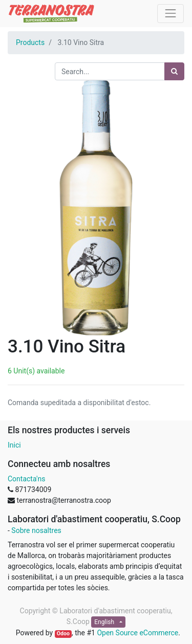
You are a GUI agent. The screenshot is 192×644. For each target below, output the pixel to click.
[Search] (174, 71)
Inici (14, 445)
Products (30, 42)
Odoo (63, 634)
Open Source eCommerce (137, 633)
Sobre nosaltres (36, 530)
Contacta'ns (26, 479)
